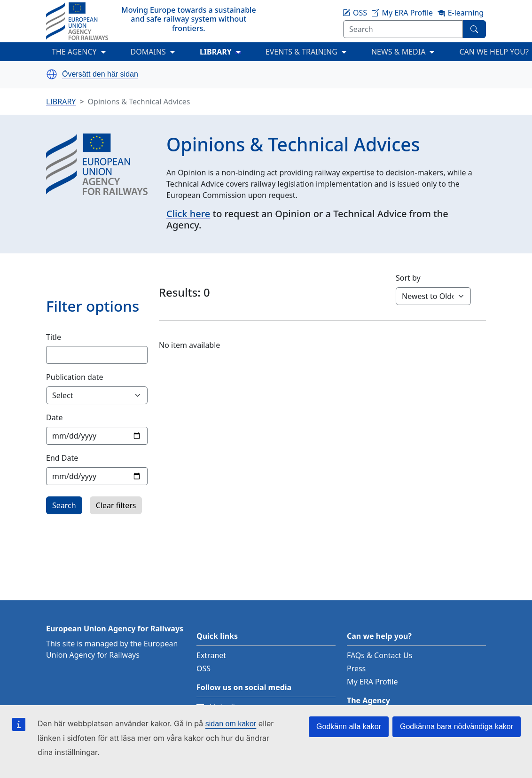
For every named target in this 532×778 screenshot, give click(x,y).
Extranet (211, 655)
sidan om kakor (231, 724)
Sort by (408, 278)
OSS (203, 668)
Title (54, 337)
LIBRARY (216, 52)
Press (356, 668)
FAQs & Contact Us (380, 655)
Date (54, 417)
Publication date (75, 377)
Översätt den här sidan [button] (100, 74)
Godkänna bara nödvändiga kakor (457, 727)
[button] (52, 74)
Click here (188, 214)
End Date (62, 458)
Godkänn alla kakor (349, 727)
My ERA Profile (372, 682)
